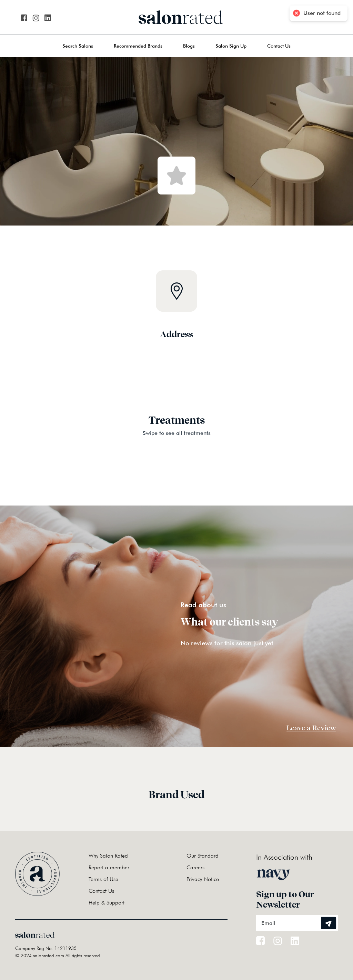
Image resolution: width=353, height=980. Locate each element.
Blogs (189, 46)
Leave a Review (311, 728)
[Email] (297, 923)
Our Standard (203, 856)
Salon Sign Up (231, 46)
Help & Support (107, 903)
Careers (195, 867)
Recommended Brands (138, 46)
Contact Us (279, 46)
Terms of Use (103, 879)
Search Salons (78, 46)
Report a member (109, 867)
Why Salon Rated (108, 856)
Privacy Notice (203, 879)
